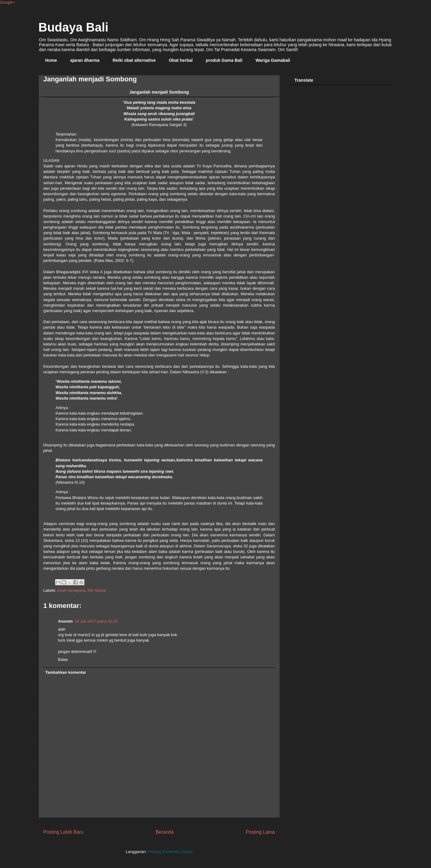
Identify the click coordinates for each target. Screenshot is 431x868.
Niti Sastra (97, 590)
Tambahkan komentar (66, 672)
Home (51, 60)
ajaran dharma (85, 60)
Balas (63, 659)
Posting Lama (260, 832)
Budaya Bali (74, 27)
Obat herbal (181, 60)
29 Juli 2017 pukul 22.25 (96, 621)
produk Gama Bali (224, 60)
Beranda (165, 832)
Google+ (8, 2)
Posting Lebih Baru (64, 832)
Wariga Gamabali (273, 60)
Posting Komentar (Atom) (170, 852)
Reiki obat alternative (134, 60)
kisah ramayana (71, 590)
